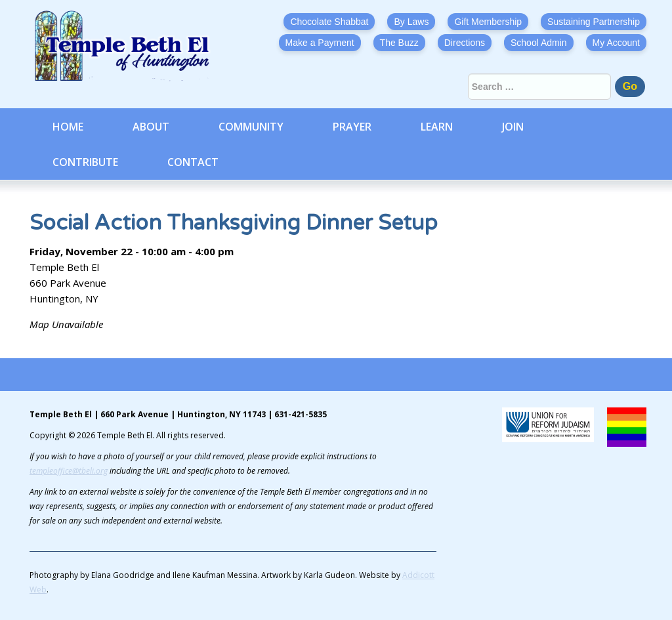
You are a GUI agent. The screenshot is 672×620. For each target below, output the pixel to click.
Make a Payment (320, 43)
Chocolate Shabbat (329, 22)
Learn (437, 127)
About (151, 127)
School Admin (539, 43)
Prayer (352, 127)
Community (251, 127)
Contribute (85, 162)
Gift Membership (488, 22)
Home (68, 127)
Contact (193, 162)
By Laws (411, 22)
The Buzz (399, 43)
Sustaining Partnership (594, 22)
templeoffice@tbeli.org (69, 471)
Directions (465, 43)
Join (513, 127)
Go (630, 86)
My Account (616, 43)
